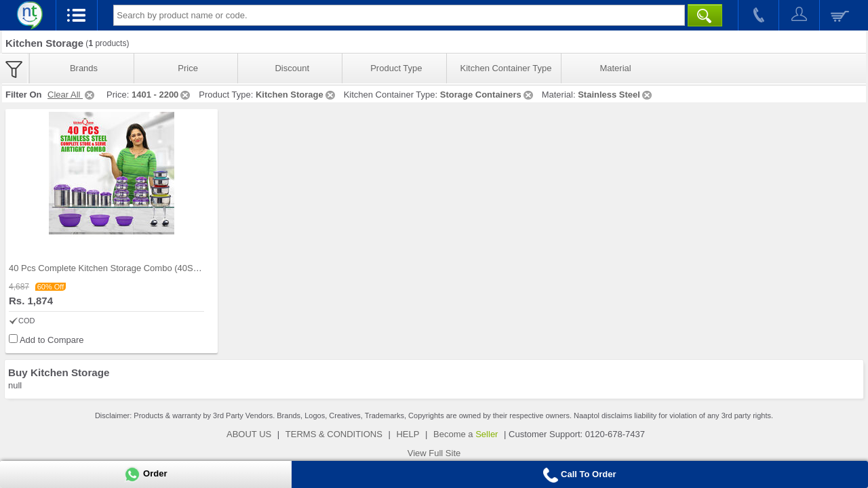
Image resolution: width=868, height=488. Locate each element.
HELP (408, 434)
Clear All (72, 95)
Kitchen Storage (296, 95)
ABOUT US (249, 434)
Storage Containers (488, 95)
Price (188, 68)
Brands (84, 68)
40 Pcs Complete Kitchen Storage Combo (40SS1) (108, 268)
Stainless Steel (616, 95)
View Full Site (434, 453)
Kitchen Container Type (506, 68)
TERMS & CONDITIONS (334, 434)
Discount (292, 68)
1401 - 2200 (162, 95)
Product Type (396, 68)
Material (615, 68)
